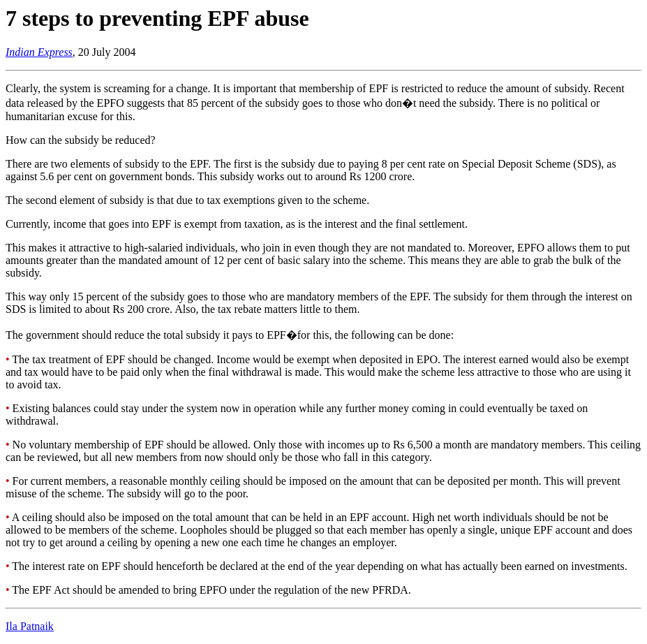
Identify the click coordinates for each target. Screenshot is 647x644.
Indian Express (39, 52)
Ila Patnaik (30, 626)
